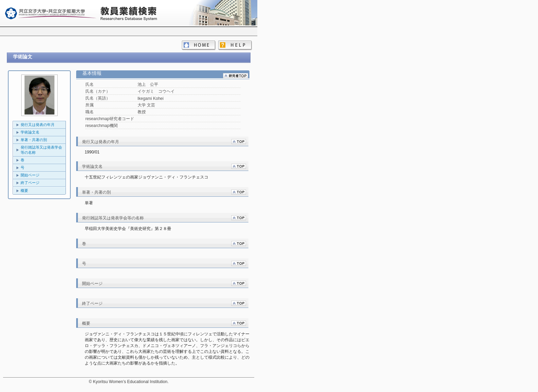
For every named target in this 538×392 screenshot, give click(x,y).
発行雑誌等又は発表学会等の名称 (41, 150)
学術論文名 (30, 132)
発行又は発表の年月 (38, 125)
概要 (24, 191)
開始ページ (30, 175)
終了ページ (30, 183)
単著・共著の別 (34, 140)
